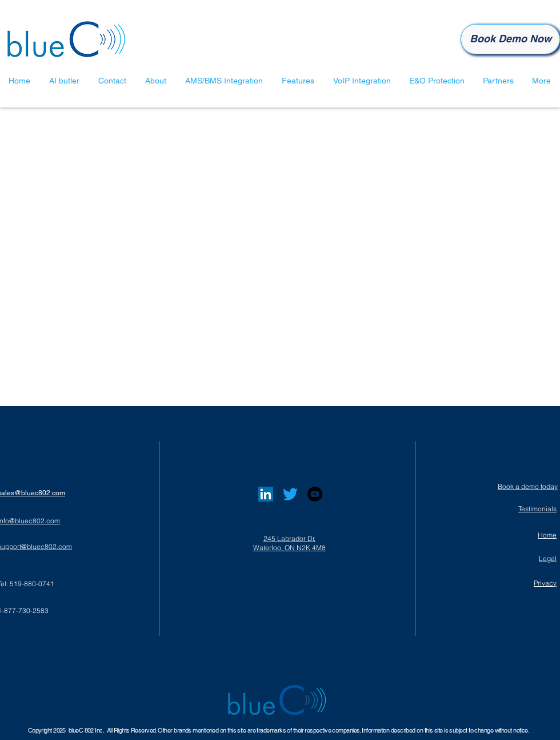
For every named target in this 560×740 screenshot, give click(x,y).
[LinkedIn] (266, 494)
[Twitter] (290, 494)
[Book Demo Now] (510, 39)
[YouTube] (315, 494)
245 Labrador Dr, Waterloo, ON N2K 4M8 (289, 543)
